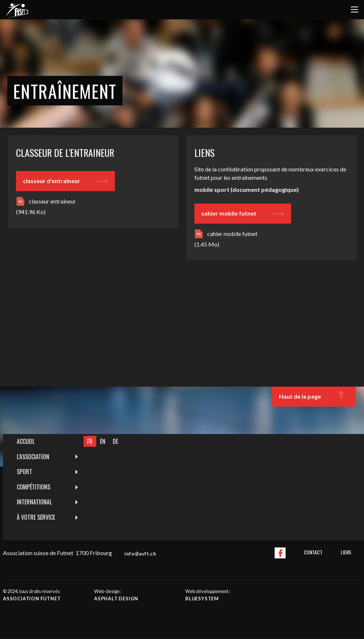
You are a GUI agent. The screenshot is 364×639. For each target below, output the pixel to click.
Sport (24, 472)
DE (115, 441)
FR (90, 441)
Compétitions (34, 487)
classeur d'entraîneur (65, 181)
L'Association (33, 457)
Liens (346, 552)
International (34, 502)
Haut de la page (314, 396)
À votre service (36, 517)
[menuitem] (43, 442)
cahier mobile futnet (243, 214)
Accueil (26, 441)
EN (103, 441)
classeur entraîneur (52, 201)
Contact (313, 552)
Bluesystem (202, 599)
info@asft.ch (140, 554)
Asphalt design (116, 599)
